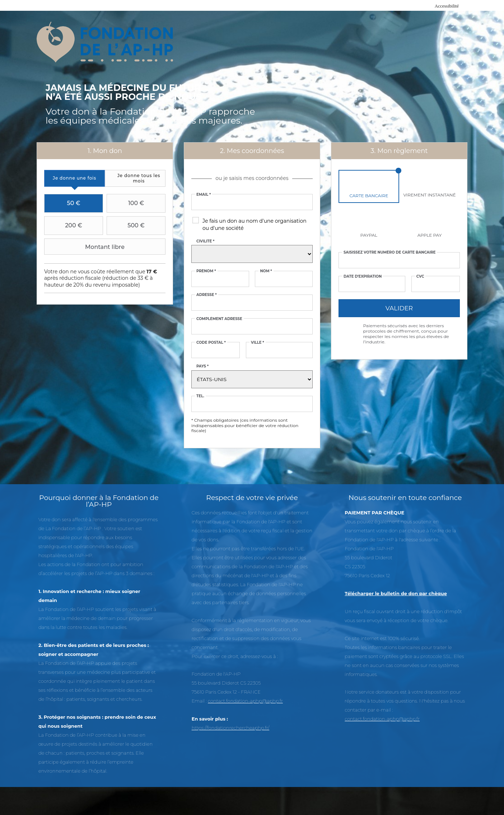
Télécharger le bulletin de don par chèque (396, 593)
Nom (266, 271)
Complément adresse (219, 319)
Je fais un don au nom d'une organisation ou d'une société (255, 224)
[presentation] (74, 178)
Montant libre (85, 247)
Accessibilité (447, 6)
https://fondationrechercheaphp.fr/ (231, 728)
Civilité (205, 241)
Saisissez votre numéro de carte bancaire (390, 253)
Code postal (211, 343)
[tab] (74, 178)
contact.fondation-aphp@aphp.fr (245, 701)
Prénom (206, 271)
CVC (420, 277)
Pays (202, 366)
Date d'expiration (363, 277)
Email (204, 195)
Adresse (207, 295)
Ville (258, 343)
